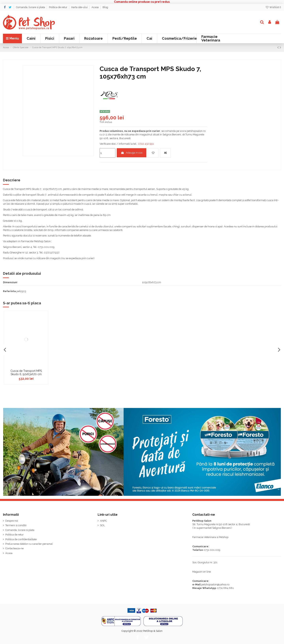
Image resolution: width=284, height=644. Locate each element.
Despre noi (12, 521)
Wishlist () (273, 7)
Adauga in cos (132, 153)
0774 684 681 (225, 588)
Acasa (95, 7)
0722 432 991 (146, 144)
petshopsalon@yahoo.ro (215, 584)
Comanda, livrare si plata (31, 7)
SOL (102, 525)
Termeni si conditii (16, 525)
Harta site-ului (80, 7)
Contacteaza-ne (14, 548)
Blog (105, 7)
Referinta (9, 291)
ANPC (103, 521)
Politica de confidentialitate (21, 539)
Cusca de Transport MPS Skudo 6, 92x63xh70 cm (26, 373)
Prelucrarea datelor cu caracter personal (29, 544)
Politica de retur (58, 7)
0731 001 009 (212, 550)
